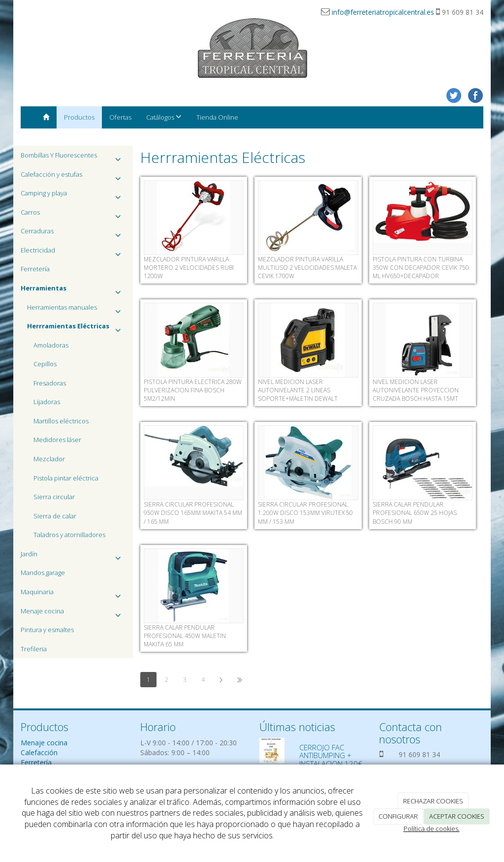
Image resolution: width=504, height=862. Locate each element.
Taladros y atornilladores (69, 535)
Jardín (73, 557)
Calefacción (39, 752)
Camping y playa (73, 196)
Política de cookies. (432, 829)
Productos (79, 117)
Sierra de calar (55, 516)
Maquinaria (73, 594)
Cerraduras (73, 234)
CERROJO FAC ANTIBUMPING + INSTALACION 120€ (331, 755)
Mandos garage (43, 573)
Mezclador (49, 459)
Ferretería (35, 269)
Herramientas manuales (76, 310)
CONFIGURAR (398, 816)
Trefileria (34, 649)
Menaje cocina (73, 614)
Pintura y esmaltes (47, 630)
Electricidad (73, 253)
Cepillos (45, 364)
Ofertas (120, 117)
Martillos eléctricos (61, 421)
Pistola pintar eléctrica (66, 478)
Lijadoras (47, 402)
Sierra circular (54, 497)
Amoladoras (51, 345)
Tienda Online (217, 117)
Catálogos (164, 117)
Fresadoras (50, 383)
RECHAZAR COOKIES (433, 801)
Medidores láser (57, 440)
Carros (73, 215)
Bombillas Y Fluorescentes (73, 158)
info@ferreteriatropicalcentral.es (383, 12)
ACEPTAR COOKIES (457, 816)
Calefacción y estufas (73, 177)
